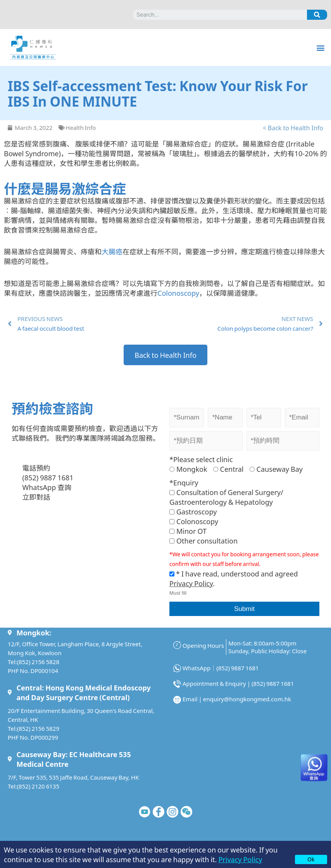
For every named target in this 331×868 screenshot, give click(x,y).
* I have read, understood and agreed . (234, 578)
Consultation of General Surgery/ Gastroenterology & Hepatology (226, 497)
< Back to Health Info (293, 128)
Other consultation (203, 540)
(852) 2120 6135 (38, 786)
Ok (311, 859)
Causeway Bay (276, 469)
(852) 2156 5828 (38, 662)
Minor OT (188, 531)
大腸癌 (112, 251)
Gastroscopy (193, 511)
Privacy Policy (240, 859)
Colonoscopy (178, 293)
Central (228, 469)
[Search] (317, 15)
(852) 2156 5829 (38, 728)
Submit (244, 609)
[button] (321, 47)
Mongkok (188, 469)
